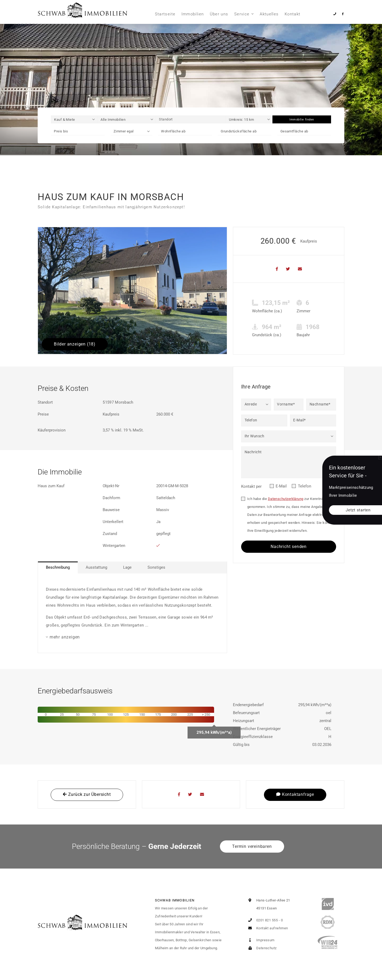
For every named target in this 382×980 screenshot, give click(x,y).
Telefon (305, 486)
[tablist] (132, 567)
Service (242, 14)
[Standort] (191, 119)
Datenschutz (261, 948)
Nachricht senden (289, 547)
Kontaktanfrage (295, 794)
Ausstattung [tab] (96, 567)
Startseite (165, 14)
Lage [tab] (127, 567)
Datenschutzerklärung (286, 499)
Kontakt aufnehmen (267, 928)
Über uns (219, 14)
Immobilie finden (302, 120)
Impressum (260, 940)
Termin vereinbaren (252, 846)
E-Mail (281, 486)
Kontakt (292, 14)
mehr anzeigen (65, 637)
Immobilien (193, 14)
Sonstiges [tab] (156, 567)
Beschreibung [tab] (58, 567)
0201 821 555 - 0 (264, 920)
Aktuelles (269, 14)
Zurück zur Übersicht (87, 794)
